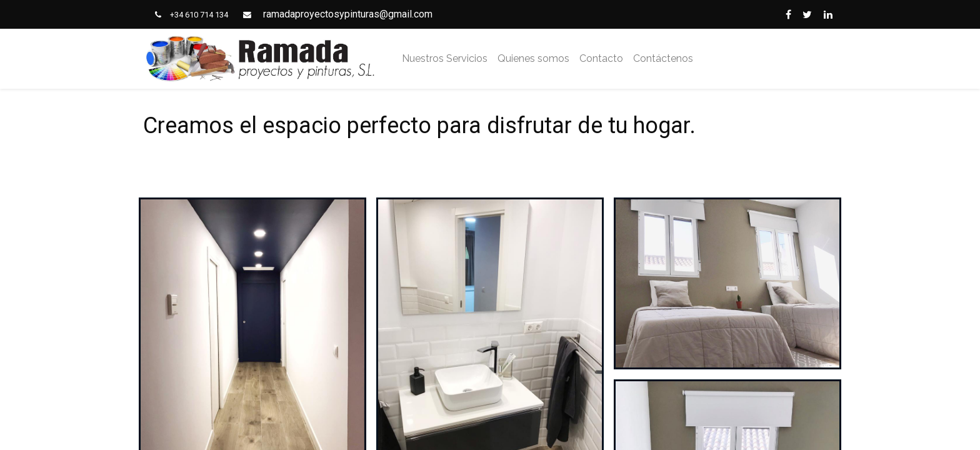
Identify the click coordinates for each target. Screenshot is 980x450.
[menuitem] (445, 59)
